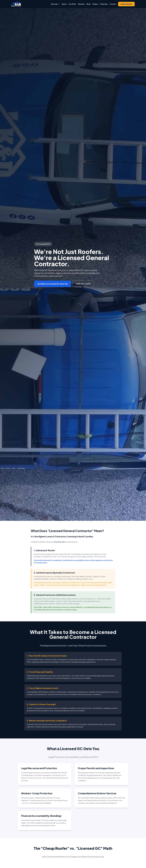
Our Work (72, 4)
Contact (113, 4)
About (64, 4)
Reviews (81, 4)
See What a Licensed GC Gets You (53, 284)
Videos (95, 4)
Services (55, 4)
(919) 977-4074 (83, 284)
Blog (88, 4)
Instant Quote (126, 4)
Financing (104, 4)
